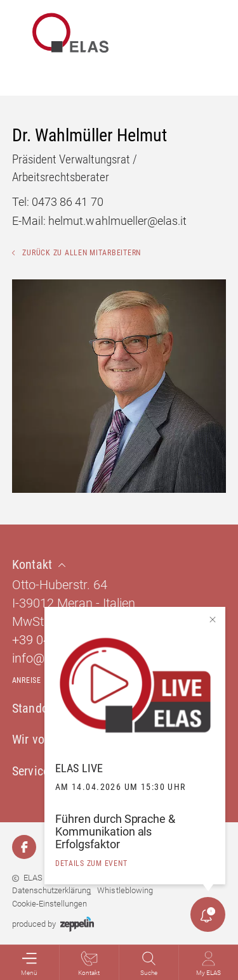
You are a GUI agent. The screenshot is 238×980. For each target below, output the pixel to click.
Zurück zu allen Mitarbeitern (76, 253)
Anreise (27, 680)
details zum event (91, 863)
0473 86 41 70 (68, 202)
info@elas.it (44, 658)
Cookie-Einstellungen (50, 904)
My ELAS (208, 964)
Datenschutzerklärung (51, 890)
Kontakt (89, 964)
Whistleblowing (125, 890)
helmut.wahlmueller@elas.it (117, 221)
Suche (149, 964)
